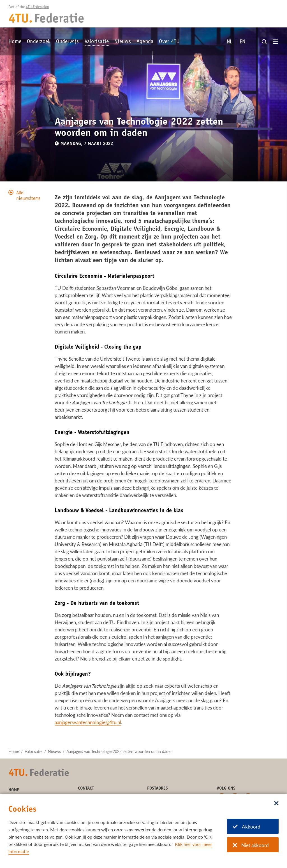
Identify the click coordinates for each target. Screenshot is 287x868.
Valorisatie (97, 42)
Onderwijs (67, 42)
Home (15, 42)
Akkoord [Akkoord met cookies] (247, 827)
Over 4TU (169, 42)
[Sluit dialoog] (276, 804)
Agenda (145, 42)
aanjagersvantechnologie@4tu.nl (88, 722)
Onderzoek (39, 42)
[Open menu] (276, 42)
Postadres (158, 788)
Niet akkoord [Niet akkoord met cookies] (251, 845)
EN (242, 42)
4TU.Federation (37, 7)
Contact (86, 788)
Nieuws (123, 42)
